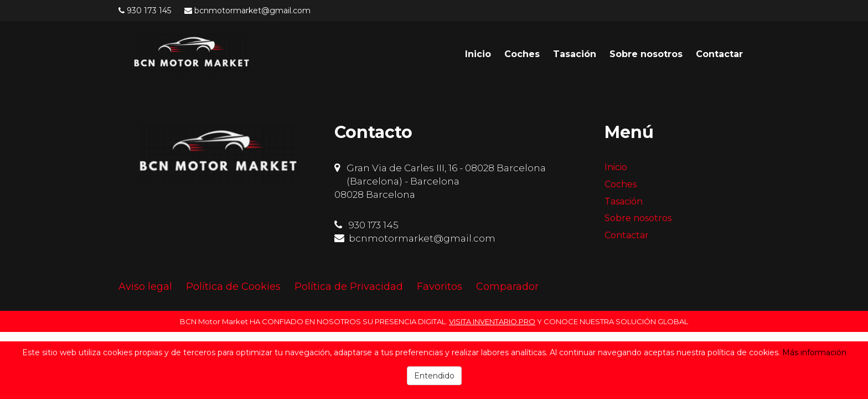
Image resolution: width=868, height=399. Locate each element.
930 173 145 (149, 11)
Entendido (434, 376)
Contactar (719, 54)
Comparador (507, 287)
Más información (814, 352)
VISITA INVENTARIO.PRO (492, 321)
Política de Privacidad (349, 287)
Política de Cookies (233, 287)
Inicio (478, 54)
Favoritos (440, 287)
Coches (522, 54)
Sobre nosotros (646, 54)
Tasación (575, 54)
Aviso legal (145, 287)
